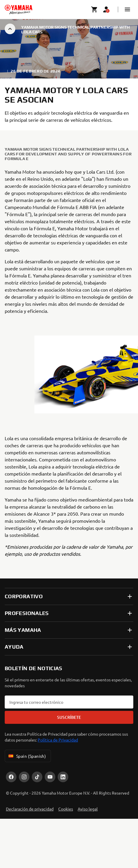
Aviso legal (88, 809)
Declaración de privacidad (30, 809)
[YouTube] (50, 777)
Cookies (66, 809)
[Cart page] (94, 9)
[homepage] (19, 9)
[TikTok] (37, 777)
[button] (127, 9)
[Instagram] (24, 777)
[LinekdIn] (63, 777)
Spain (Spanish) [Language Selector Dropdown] (27, 756)
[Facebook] (11, 777)
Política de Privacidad (58, 740)
